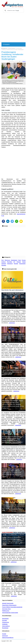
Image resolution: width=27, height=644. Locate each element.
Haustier (16, 264)
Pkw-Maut (9, 262)
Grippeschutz (6, 622)
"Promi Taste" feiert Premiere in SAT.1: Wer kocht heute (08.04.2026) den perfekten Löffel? (13, 372)
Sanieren (4, 264)
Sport (20, 260)
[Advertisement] (13, 28)
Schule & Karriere (12, 48)
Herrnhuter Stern (6, 609)
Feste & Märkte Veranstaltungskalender (12, 607)
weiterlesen (12, 323)
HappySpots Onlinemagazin (9, 605)
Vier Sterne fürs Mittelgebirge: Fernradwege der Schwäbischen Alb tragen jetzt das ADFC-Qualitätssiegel (13, 577)
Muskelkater (5, 628)
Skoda (24, 262)
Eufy (3, 260)
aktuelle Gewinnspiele (8, 603)
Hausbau (4, 265)
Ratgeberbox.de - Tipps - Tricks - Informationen (12, 4)
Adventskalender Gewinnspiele (10, 613)
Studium (24, 61)
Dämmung (7, 260)
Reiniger (19, 262)
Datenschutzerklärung (8, 638)
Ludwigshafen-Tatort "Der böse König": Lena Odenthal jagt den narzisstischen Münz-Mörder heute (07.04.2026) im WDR (13, 508)
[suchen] (13, 11)
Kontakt (4, 634)
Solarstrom (10, 264)
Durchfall (4, 620)
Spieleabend (14, 260)
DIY (14, 262)
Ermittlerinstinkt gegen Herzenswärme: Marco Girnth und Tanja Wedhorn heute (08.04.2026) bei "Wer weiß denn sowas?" (13, 337)
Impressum (5, 636)
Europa (24, 260)
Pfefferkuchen (6, 611)
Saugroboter (22, 264)
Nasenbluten (5, 619)
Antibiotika (5, 624)
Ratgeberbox (4, 48)
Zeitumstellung (6, 626)
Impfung (4, 262)
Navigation (6, 44)
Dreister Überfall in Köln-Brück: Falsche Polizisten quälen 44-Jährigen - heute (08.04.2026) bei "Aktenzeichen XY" (13, 303)
